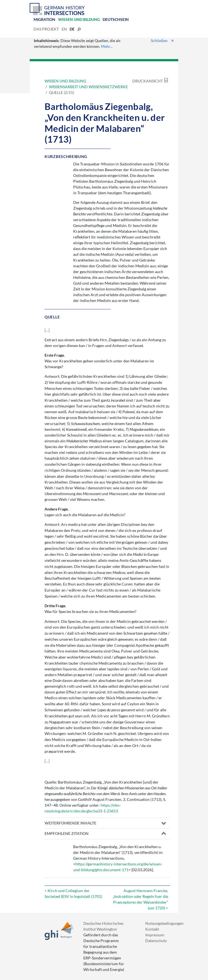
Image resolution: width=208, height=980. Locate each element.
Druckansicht (148, 81)
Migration (44, 19)
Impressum (155, 935)
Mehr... (107, 46)
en (64, 29)
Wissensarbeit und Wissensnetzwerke (88, 87)
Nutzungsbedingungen (164, 923)
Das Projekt (46, 29)
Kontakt (152, 929)
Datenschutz (156, 941)
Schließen (162, 41)
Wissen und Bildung (79, 19)
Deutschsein (116, 19)
